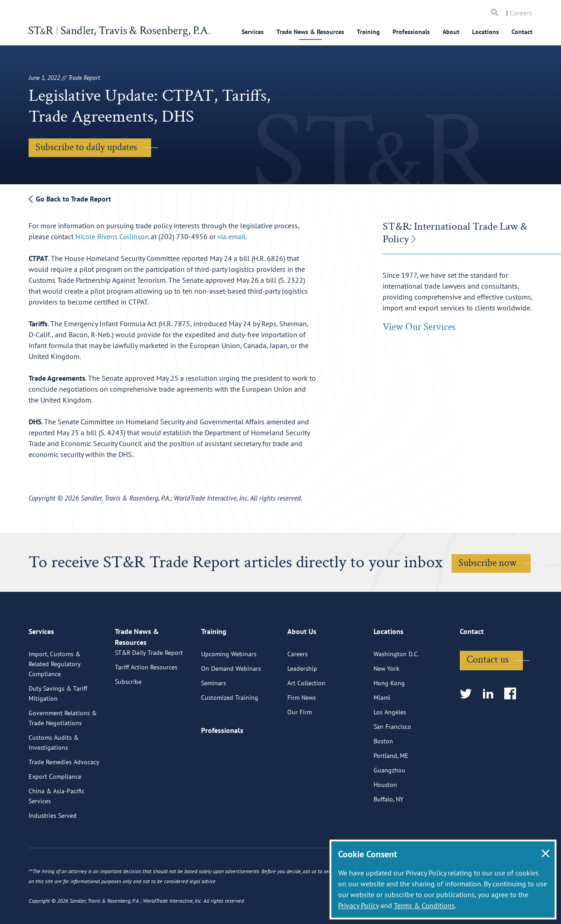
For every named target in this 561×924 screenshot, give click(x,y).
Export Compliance (55, 813)
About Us (302, 672)
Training (368, 32)
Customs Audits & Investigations (54, 779)
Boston (383, 778)
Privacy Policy (358, 905)
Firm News (302, 734)
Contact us (488, 696)
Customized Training (230, 734)
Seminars (214, 720)
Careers (521, 13)
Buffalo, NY (389, 836)
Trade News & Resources (310, 32)
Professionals (411, 32)
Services (253, 32)
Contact (522, 32)
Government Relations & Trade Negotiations (63, 755)
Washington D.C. (396, 691)
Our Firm (300, 749)
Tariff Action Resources (146, 714)
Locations (485, 32)
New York (386, 705)
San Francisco (392, 763)
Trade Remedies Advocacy (64, 799)
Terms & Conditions (424, 905)
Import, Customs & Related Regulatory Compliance (54, 701)
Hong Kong (389, 720)
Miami (382, 734)
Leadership (302, 705)
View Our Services (419, 327)
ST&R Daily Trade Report (149, 700)
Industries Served (53, 852)
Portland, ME (391, 792)
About (451, 32)
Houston (385, 821)
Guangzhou (389, 807)
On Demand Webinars (231, 705)
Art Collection (306, 720)
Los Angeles (390, 749)
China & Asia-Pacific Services (57, 833)
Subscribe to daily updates (86, 147)
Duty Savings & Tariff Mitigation (58, 730)
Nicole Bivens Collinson (113, 236)
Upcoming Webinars (229, 691)
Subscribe (128, 729)
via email (231, 236)
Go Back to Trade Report (70, 199)
